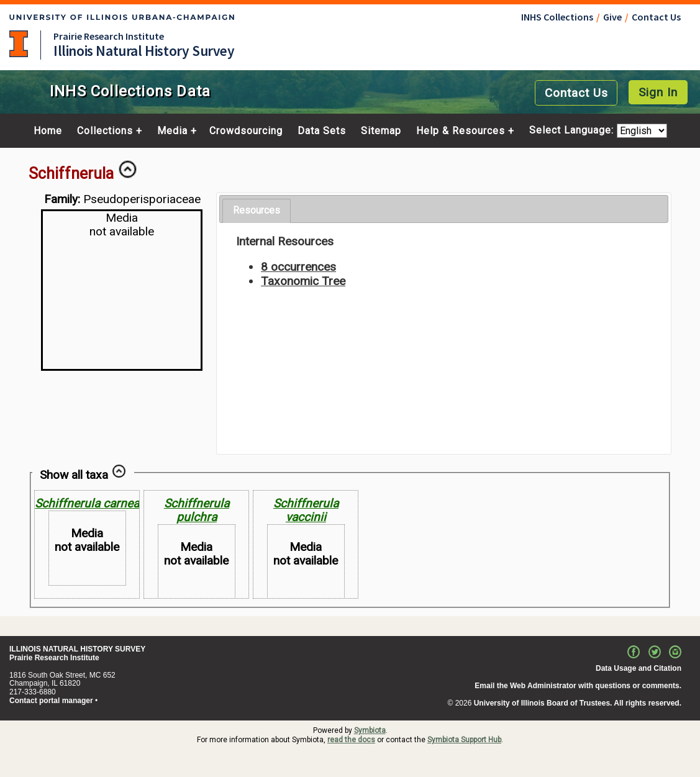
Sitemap (381, 131)
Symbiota (370, 730)
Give (612, 17)
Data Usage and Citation (639, 668)
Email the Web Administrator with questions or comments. (578, 686)
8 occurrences (298, 267)
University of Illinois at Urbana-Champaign (19, 44)
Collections (105, 131)
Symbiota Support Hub (464, 740)
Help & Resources (461, 131)
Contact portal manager (51, 701)
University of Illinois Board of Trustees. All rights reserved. (578, 703)
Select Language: (573, 131)
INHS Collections (557, 17)
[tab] (257, 211)
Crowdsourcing (246, 131)
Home (48, 131)
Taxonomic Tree (303, 281)
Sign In (658, 92)
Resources (257, 210)
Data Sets (322, 131)
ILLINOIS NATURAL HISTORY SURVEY (77, 649)
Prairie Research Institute (109, 36)
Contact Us (656, 17)
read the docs (351, 740)
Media (172, 131)
